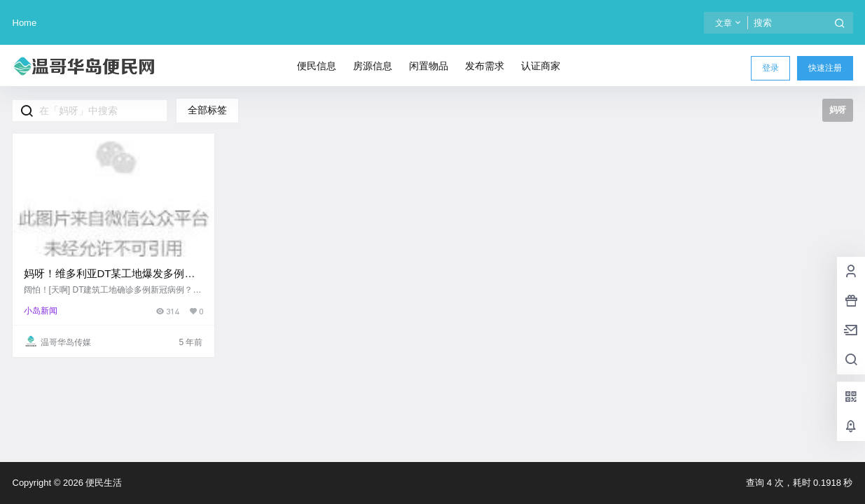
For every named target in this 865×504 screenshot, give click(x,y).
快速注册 (825, 68)
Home (25, 23)
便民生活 (103, 483)
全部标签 (207, 110)
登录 (770, 68)
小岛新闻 (41, 311)
